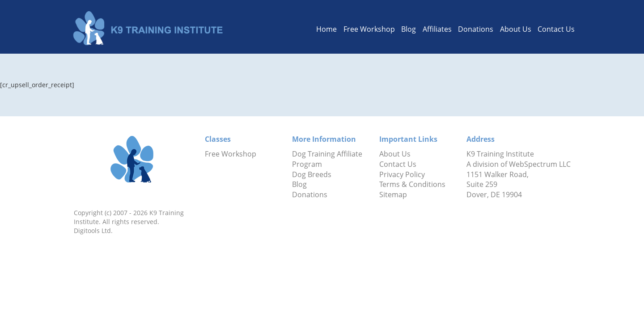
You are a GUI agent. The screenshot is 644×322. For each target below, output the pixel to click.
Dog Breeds (312, 174)
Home (326, 29)
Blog (409, 29)
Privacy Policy (402, 174)
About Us (516, 29)
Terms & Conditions (412, 184)
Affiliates (437, 29)
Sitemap (393, 195)
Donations (476, 29)
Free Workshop (369, 29)
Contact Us (556, 29)
